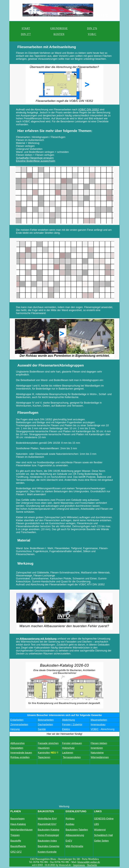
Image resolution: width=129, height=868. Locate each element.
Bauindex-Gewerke (49, 846)
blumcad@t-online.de (89, 862)
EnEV (69, 841)
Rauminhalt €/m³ (47, 824)
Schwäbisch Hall (103, 835)
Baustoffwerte (18, 846)
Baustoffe (16, 841)
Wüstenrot (100, 830)
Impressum (79, 865)
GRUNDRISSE (59, 28)
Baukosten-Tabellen (77, 830)
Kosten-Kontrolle (47, 852)
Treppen (15, 835)
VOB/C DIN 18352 (88, 110)
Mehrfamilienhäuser (21, 830)
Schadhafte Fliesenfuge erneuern (35, 158)
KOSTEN (59, 34)
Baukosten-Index (47, 841)
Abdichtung (68, 720)
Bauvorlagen (17, 819)
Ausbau (70, 824)
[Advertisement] (64, 785)
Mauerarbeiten (99, 720)
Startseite (92, 865)
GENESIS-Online (104, 819)
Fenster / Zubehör (72, 725)
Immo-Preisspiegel (48, 835)
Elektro (66, 729)
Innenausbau (98, 725)
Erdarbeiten (17, 720)
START (26, 28)
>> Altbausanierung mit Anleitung (36, 639)
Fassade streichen (48, 743)
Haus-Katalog (18, 824)
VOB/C (92, 34)
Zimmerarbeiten (19, 725)
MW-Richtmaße (74, 846)
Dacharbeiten (45, 725)
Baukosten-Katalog (49, 830)
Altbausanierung (75, 835)
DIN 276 (92, 28)
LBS (96, 824)
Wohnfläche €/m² (47, 819)
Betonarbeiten (46, 720)
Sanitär (42, 729)
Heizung (15, 729)
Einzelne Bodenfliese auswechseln (36, 161)
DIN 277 (26, 34)
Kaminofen (44, 753)
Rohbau (70, 819)
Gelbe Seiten (101, 841)
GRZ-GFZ (16, 852)
